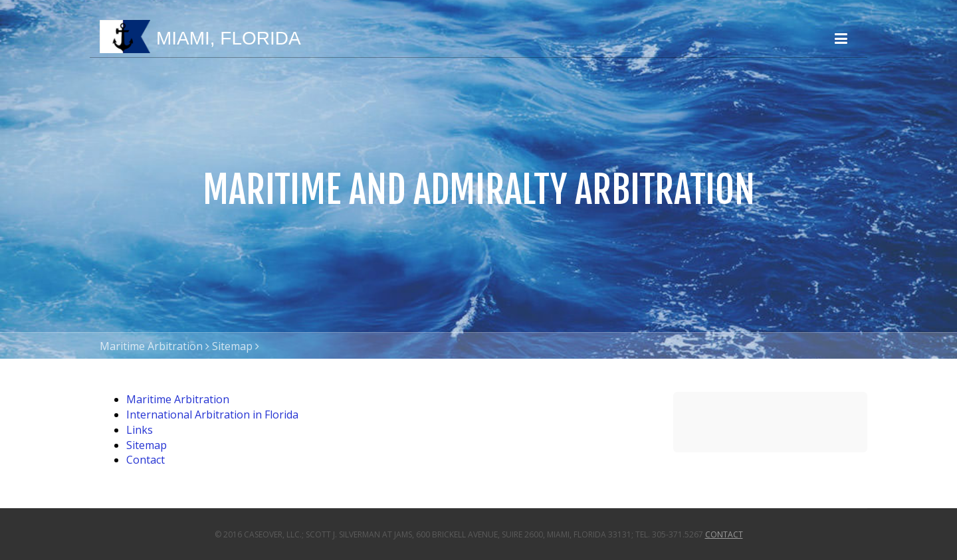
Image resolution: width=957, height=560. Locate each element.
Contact (146, 460)
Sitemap (232, 346)
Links (140, 430)
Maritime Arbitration (151, 346)
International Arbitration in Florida (212, 415)
